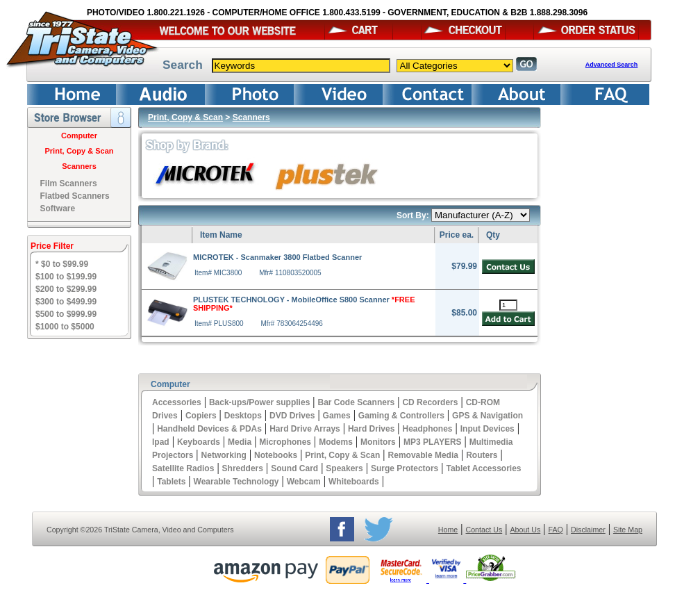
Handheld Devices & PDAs (209, 429)
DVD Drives (292, 416)
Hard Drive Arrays (305, 429)
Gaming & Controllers (401, 416)
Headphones (428, 429)
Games (337, 416)
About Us (525, 530)
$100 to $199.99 (66, 277)
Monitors (378, 442)
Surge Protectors (405, 468)
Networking (224, 455)
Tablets (171, 482)
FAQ (555, 530)
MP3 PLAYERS (433, 442)
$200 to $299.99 (66, 289)
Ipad (161, 442)
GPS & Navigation (487, 416)
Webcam (304, 482)
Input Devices (487, 429)
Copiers (201, 416)
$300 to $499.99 (66, 302)
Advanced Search (612, 65)
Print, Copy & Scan (79, 151)
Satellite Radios (183, 468)
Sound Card (294, 468)
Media (240, 442)
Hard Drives (371, 429)
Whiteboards (354, 482)
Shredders (243, 468)
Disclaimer (588, 530)
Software (58, 208)
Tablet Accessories (483, 468)
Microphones (285, 442)
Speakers (344, 468)
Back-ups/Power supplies (259, 402)
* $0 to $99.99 (62, 264)
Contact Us (484, 530)
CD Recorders (430, 402)
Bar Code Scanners (357, 402)
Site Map (628, 530)
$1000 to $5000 (65, 327)
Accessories (177, 402)
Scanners (79, 166)
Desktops (243, 416)
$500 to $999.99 (66, 314)
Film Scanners (69, 183)
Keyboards (199, 442)
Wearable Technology (236, 482)
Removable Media (423, 455)
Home (448, 530)
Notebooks (276, 455)
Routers (482, 455)
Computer (79, 136)
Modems (336, 442)
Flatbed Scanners (75, 196)
